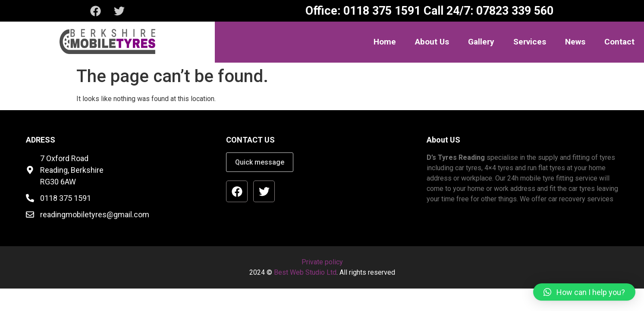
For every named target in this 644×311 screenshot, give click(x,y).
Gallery (481, 42)
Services (530, 42)
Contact (619, 42)
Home (385, 42)
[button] (584, 292)
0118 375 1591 (380, 11)
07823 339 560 (513, 11)
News (575, 42)
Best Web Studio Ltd (305, 272)
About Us (432, 42)
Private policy (322, 262)
